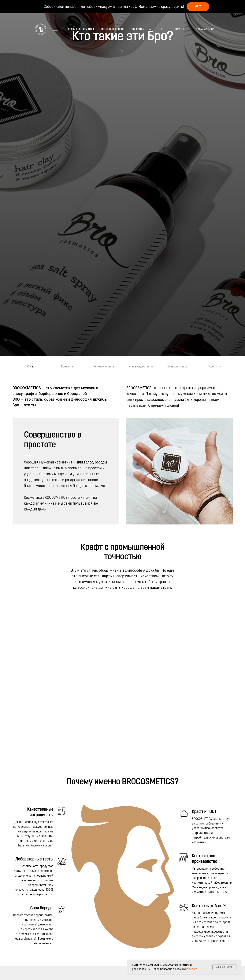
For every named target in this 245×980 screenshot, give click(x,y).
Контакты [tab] (67, 367)
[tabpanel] (122, 391)
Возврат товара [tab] (177, 367)
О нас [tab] (31, 367)
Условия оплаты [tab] (104, 367)
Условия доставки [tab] (141, 367)
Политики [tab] (214, 367)
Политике (191, 969)
